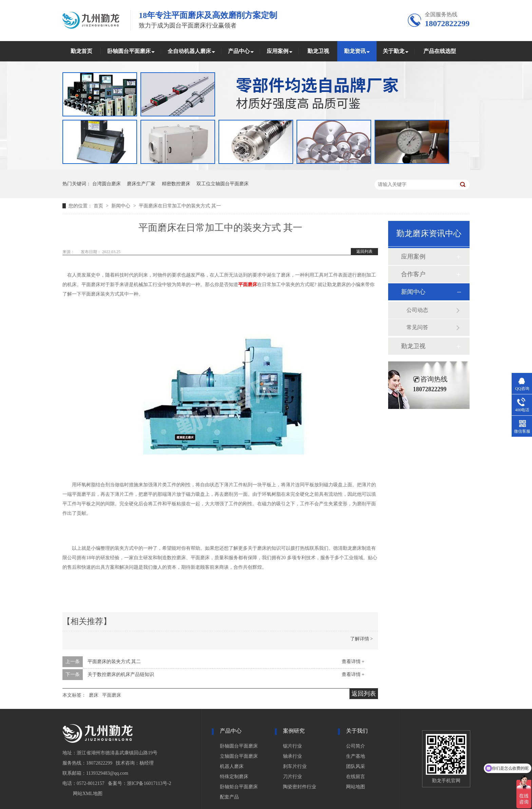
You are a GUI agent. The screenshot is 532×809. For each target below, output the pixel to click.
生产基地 (356, 756)
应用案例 (278, 51)
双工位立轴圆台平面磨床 (223, 184)
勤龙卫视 (318, 51)
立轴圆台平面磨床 (239, 756)
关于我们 (357, 731)
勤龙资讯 (355, 51)
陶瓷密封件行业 (300, 787)
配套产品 (229, 797)
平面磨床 (248, 285)
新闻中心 (121, 206)
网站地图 (356, 787)
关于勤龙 (394, 51)
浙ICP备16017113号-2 (149, 783)
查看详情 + (353, 662)
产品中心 (239, 51)
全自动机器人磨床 (189, 51)
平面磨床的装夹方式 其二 (114, 662)
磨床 (94, 695)
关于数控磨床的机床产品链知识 (121, 674)
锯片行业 (292, 746)
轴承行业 (292, 756)
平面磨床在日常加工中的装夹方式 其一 (180, 206)
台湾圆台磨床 (107, 184)
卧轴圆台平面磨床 (129, 51)
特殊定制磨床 (234, 777)
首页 (99, 206)
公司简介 (356, 746)
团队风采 (356, 766)
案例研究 (294, 731)
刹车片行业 (295, 766)
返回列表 (364, 251)
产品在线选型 (440, 51)
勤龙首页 (81, 51)
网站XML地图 (88, 794)
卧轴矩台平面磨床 (239, 787)
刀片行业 (292, 777)
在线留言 (356, 777)
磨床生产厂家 (141, 184)
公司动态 (417, 310)
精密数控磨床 (176, 184)
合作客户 (413, 274)
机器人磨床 (232, 766)
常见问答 (417, 327)
